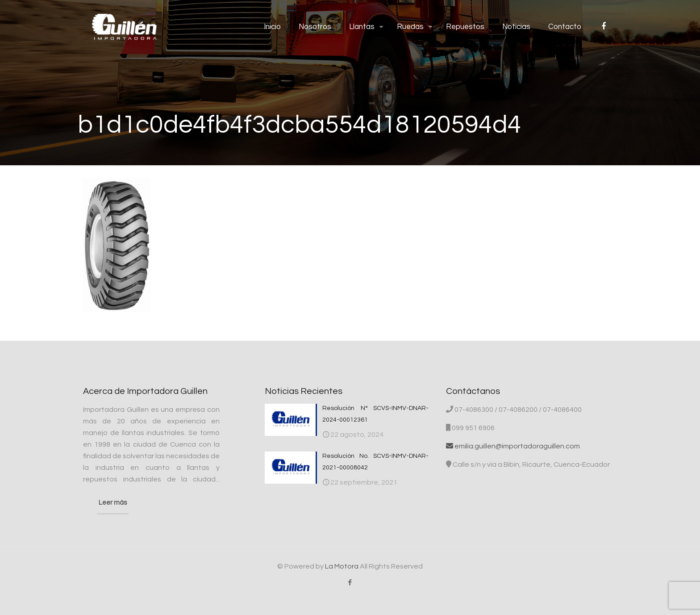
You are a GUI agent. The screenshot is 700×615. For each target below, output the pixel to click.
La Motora (342, 566)
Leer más (113, 503)
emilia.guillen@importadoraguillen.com (513, 446)
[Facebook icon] (350, 583)
